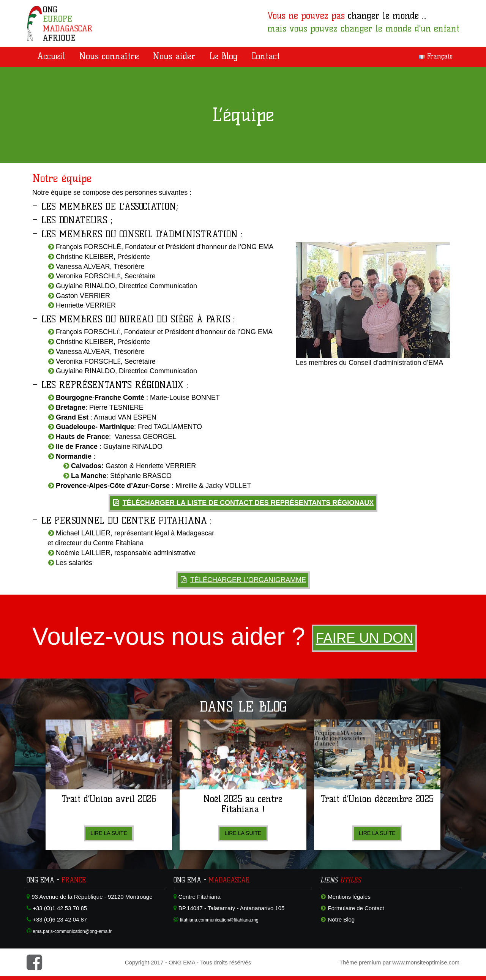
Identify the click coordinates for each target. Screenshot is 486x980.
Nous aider (174, 56)
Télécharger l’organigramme (248, 580)
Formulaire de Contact (356, 908)
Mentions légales (349, 897)
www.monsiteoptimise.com (426, 962)
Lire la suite (109, 833)
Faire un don (371, 638)
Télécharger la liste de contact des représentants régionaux (248, 503)
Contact (266, 56)
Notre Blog (341, 919)
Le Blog (223, 56)
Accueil (51, 56)
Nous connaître (109, 56)
